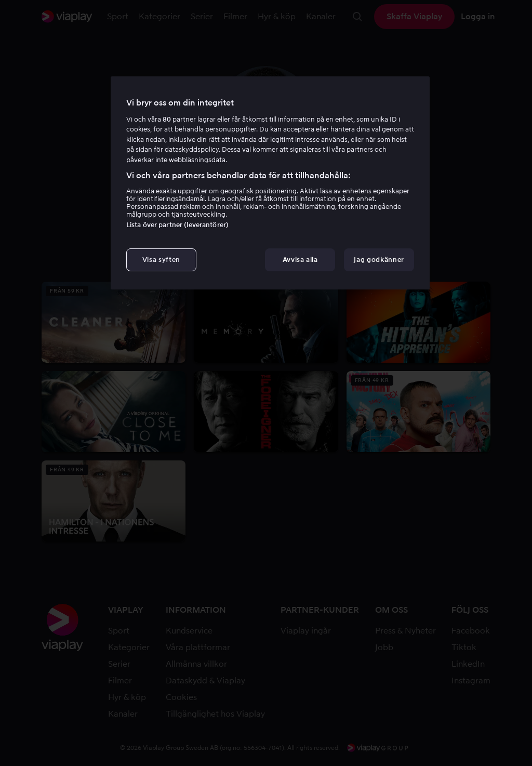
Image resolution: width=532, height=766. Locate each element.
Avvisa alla (300, 260)
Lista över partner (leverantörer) (177, 225)
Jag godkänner (379, 260)
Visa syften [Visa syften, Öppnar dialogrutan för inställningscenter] (161, 260)
